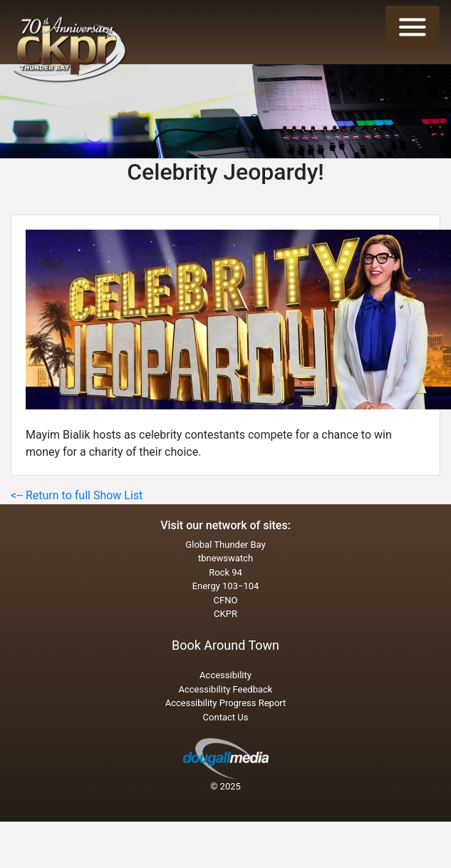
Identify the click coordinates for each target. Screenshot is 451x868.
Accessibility (225, 675)
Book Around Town (225, 645)
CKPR (225, 614)
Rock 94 (225, 572)
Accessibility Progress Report (226, 703)
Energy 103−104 (226, 586)
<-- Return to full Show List (77, 495)
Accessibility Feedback (226, 689)
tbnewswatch (225, 558)
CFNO (226, 600)
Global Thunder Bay (225, 545)
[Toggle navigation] (413, 27)
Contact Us (226, 717)
